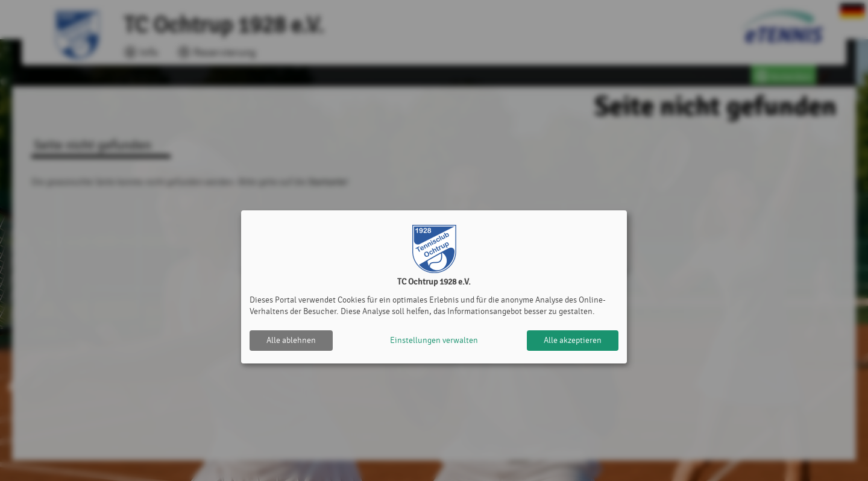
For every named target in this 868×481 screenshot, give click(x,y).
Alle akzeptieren (573, 340)
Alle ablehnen (291, 340)
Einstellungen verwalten (434, 340)
